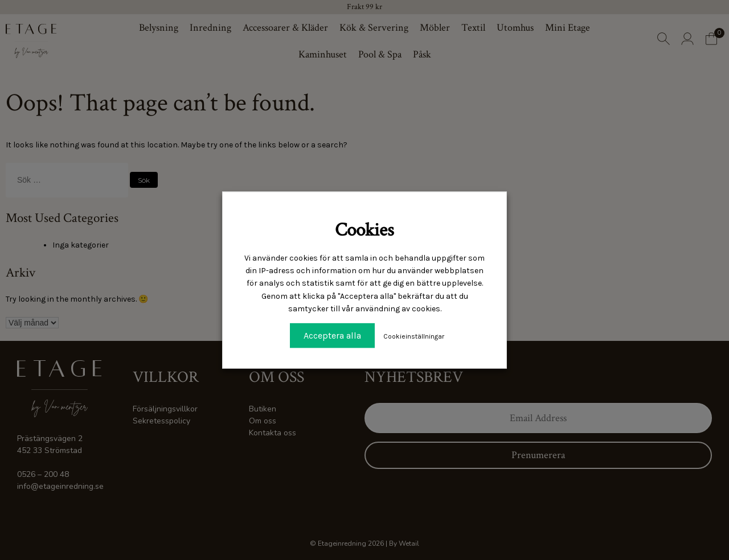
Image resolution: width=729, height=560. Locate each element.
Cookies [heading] (364, 230)
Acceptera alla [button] (332, 335)
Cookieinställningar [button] (414, 336)
